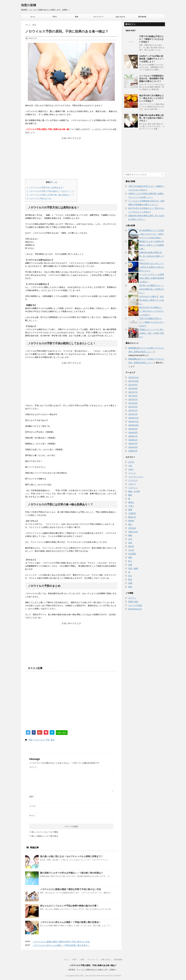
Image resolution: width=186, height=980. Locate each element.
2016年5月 (133, 444)
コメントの (135, 605)
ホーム (33, 17)
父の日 (131, 550)
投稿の (133, 602)
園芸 (130, 495)
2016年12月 (133, 418)
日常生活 (132, 528)
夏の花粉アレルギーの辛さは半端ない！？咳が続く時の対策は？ (72, 873)
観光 (130, 579)
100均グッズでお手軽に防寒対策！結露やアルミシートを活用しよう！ (151, 59)
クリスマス (133, 480)
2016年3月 (133, 451)
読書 (130, 583)
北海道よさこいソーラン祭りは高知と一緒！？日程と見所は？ (152, 333)
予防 (48, 740)
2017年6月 (133, 396)
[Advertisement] (71, 159)
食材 (130, 587)
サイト (32, 816)
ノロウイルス (39, 740)
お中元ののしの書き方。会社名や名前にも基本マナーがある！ (152, 300)
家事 (77, 17)
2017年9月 (133, 385)
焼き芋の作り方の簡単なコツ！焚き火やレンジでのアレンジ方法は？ (151, 98)
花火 (130, 576)
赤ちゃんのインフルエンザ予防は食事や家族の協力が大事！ (69, 906)
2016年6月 (133, 440)
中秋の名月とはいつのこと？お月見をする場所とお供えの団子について (152, 267)
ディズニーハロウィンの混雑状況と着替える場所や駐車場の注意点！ (152, 278)
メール (33, 806)
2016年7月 (133, 436)
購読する (130, 24)
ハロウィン (133, 488)
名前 (32, 797)
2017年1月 (133, 414)
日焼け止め (133, 532)
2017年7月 (133, 392)
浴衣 (130, 543)
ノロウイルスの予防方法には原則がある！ (45, 188)
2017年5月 (133, 399)
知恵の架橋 (29, 5)
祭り (130, 561)
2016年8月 (133, 433)
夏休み (131, 502)
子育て (55, 17)
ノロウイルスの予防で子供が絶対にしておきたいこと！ (51, 191)
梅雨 (130, 535)
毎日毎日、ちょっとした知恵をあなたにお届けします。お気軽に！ (93, 970)
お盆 (130, 466)
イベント (132, 473)
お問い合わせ (120, 17)
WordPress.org (135, 609)
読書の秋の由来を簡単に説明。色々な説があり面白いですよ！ (151, 118)
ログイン (132, 598)
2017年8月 (133, 388)
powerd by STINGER (113, 976)
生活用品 (132, 554)
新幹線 (131, 521)
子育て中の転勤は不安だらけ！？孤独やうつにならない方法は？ (151, 39)
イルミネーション (136, 477)
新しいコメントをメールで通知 (45, 832)
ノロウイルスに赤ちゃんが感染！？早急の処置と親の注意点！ (70, 922)
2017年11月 (133, 377)
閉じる (53, 182)
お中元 (131, 462)
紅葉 (130, 565)
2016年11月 (133, 421)
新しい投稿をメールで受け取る (45, 836)
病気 (31, 740)
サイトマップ (98, 17)
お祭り (131, 469)
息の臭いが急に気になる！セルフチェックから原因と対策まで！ (72, 856)
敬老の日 (132, 517)
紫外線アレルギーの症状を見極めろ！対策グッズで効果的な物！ (152, 245)
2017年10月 (133, 381)
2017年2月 (133, 410)
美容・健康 (133, 568)
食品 (53, 740)
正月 (130, 539)
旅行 (130, 524)
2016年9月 (133, 429)
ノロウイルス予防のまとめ (39, 199)
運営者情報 (142, 17)
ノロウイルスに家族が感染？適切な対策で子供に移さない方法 (70, 889)
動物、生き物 (134, 491)
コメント (33, 767)
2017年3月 (133, 407)
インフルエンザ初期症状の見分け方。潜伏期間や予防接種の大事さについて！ (151, 78)
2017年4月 (133, 403)
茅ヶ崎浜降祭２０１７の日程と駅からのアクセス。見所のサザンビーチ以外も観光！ (152, 234)
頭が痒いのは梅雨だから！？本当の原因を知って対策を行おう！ (152, 289)
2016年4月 (133, 447)
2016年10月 (133, 425)
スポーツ (132, 484)
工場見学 (132, 513)
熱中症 (131, 546)
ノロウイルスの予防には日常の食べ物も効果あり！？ (50, 195)
